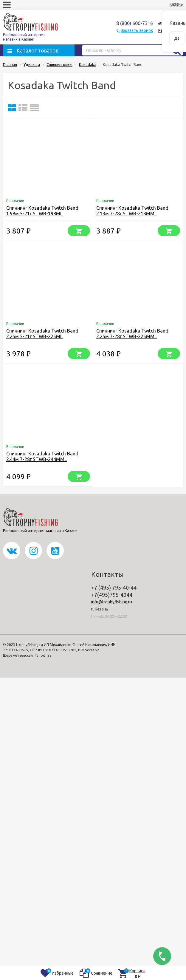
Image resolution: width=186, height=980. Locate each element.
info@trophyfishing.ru (112, 602)
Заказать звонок (137, 30)
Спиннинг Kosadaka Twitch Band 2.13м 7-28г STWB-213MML (132, 211)
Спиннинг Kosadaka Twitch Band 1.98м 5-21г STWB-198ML (42, 211)
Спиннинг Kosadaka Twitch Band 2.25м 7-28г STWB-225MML (132, 334)
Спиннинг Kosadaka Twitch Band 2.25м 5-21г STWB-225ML (42, 334)
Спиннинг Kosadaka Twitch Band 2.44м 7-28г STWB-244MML (42, 456)
